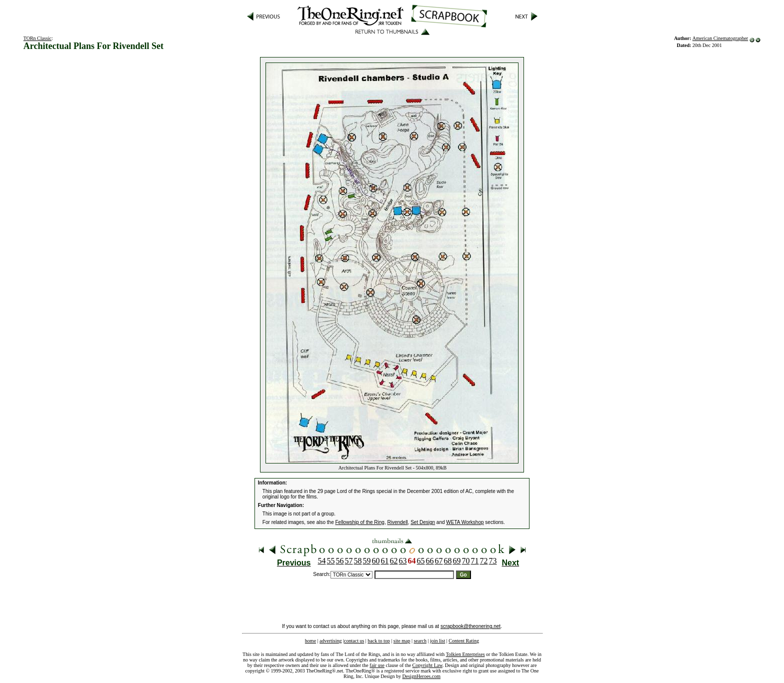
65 (421, 561)
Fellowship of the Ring (360, 522)
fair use (377, 665)
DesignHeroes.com (421, 676)
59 (367, 561)
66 (430, 561)
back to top (378, 641)
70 (466, 561)
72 (484, 561)
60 (376, 561)
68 (448, 561)
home (310, 641)
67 (439, 561)
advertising (330, 641)
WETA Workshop (465, 522)
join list (437, 641)
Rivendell (397, 522)
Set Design (423, 522)
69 (457, 561)
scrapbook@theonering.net (470, 626)
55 (331, 561)
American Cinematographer (720, 38)
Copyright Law (427, 665)
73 (493, 561)
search (420, 641)
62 (394, 561)
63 (403, 561)
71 (475, 561)
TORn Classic (37, 38)
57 (349, 561)
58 (358, 561)
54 (322, 561)
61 (385, 561)
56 (340, 561)
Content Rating (464, 641)
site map (402, 641)
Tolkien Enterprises (465, 654)
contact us (354, 641)
